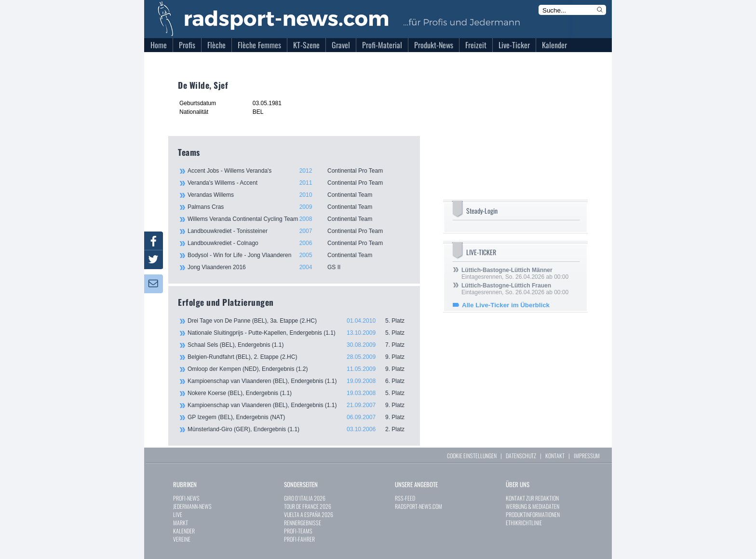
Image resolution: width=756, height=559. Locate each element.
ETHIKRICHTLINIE (524, 523)
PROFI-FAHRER (299, 539)
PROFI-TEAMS (298, 531)
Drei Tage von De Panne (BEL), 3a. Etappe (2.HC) (299, 321)
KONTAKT (555, 456)
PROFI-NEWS (186, 498)
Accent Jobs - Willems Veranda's (298, 171)
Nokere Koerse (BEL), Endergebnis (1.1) (299, 393)
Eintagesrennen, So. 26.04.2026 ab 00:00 (515, 273)
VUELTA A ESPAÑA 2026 (309, 514)
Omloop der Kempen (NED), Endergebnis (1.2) (299, 369)
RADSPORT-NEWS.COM (418, 506)
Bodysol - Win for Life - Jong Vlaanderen (298, 255)
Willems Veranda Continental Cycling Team (298, 219)
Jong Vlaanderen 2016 (298, 267)
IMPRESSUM (587, 456)
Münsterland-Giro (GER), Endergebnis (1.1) (299, 429)
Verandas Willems (298, 195)
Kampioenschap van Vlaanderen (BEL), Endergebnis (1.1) (299, 381)
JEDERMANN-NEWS (192, 506)
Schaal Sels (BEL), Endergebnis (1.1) (299, 345)
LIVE (178, 514)
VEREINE (182, 539)
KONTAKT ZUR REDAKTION (532, 498)
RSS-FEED (405, 498)
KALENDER (184, 531)
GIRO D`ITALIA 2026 (305, 498)
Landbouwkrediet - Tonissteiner (298, 231)
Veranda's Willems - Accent (298, 183)
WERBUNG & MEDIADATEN (533, 506)
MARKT (181, 523)
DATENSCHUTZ (521, 456)
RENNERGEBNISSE (303, 523)
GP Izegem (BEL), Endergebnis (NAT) (299, 417)
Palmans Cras (298, 207)
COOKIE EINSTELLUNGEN (472, 456)
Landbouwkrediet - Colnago (298, 243)
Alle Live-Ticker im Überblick (506, 305)
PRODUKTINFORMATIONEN (533, 514)
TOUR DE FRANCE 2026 (308, 506)
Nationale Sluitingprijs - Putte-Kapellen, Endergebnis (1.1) (299, 333)
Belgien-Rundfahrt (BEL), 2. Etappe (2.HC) (299, 357)
